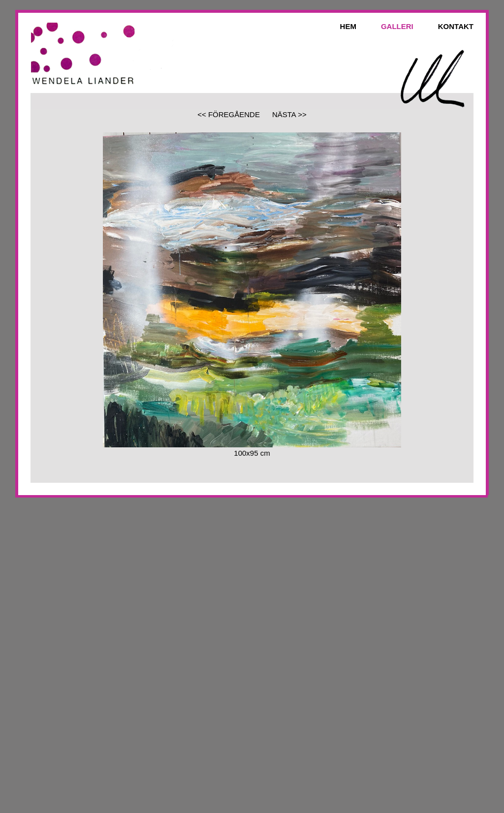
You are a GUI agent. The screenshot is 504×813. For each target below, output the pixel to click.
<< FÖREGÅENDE (229, 114)
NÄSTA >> (289, 114)
